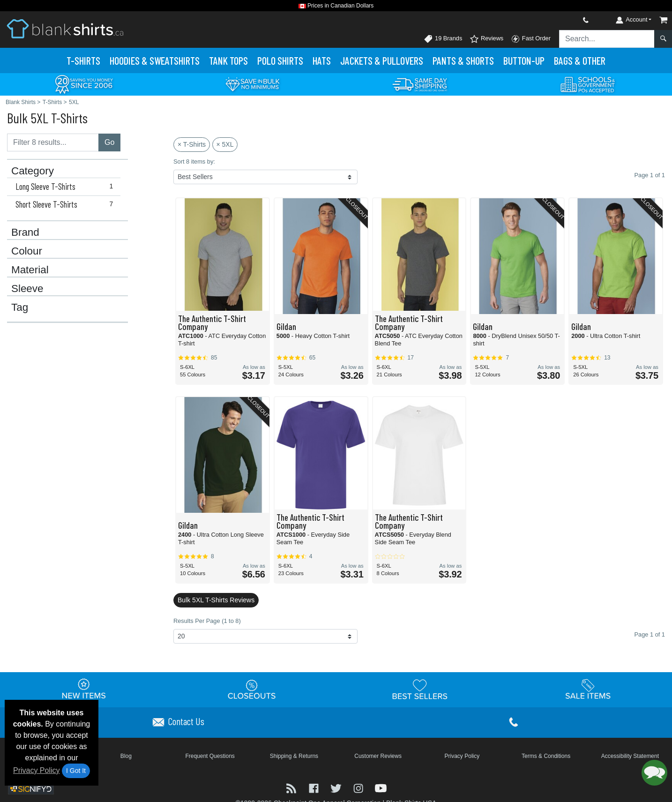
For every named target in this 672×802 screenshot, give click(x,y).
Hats (322, 60)
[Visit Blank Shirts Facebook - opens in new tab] (315, 788)
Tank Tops (228, 60)
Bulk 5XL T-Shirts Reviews (216, 600)
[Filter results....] (53, 142)
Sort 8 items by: (194, 161)
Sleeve (27, 289)
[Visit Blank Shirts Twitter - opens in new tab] (337, 788)
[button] (654, 773)
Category (33, 171)
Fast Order (531, 39)
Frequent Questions (210, 756)
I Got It (76, 771)
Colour (27, 251)
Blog (126, 756)
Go (109, 142)
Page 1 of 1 (650, 634)
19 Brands (443, 39)
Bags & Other (580, 60)
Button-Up (524, 60)
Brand (25, 232)
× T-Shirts (192, 144)
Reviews (486, 39)
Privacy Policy (37, 770)
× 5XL (225, 144)
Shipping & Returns (294, 756)
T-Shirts (83, 60)
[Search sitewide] (607, 39)
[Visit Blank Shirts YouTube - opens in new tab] (381, 788)
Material (30, 270)
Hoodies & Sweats (155, 60)
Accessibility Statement (630, 756)
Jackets (382, 60)
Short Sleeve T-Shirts (66, 204)
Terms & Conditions (546, 756)
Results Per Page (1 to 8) (207, 621)
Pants (463, 60)
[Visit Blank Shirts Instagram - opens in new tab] (359, 788)
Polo (280, 60)
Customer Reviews (378, 756)
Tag (20, 307)
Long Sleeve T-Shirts (66, 187)
